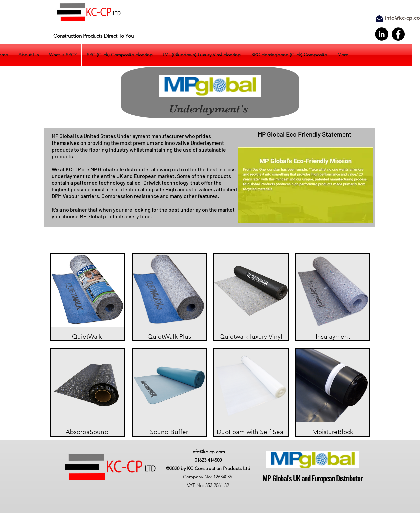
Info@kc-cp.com (208, 452)
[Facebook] (398, 34)
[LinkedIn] (382, 34)
